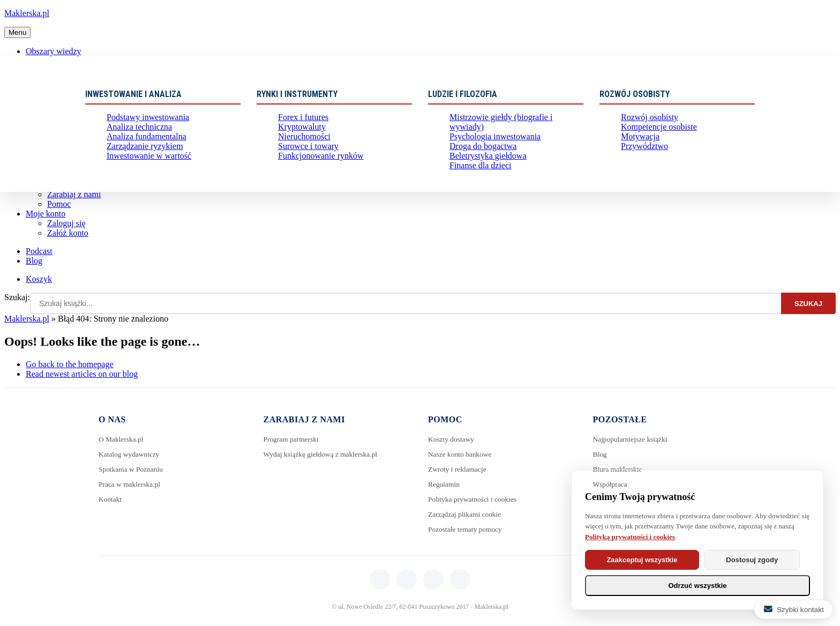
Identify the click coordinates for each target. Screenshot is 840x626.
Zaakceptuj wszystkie (644, 560)
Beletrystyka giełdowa (483, 154)
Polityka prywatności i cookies (474, 499)
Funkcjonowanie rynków (316, 165)
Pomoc (59, 204)
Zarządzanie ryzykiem (140, 154)
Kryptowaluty (299, 130)
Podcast (39, 251)
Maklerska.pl (27, 13)
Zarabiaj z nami (74, 194)
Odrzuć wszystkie (697, 586)
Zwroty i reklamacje (459, 469)
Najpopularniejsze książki (632, 439)
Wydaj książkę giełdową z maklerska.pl (323, 454)
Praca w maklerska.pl (131, 484)
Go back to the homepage (70, 364)
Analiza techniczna (135, 130)
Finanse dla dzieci (477, 165)
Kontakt (111, 499)
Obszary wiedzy (54, 51)
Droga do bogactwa (479, 142)
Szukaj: (17, 297)
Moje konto (46, 214)
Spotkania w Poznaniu (132, 469)
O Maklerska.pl (122, 439)
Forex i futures (300, 118)
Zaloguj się (66, 223)
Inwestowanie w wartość (144, 165)
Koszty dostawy (452, 439)
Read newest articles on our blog (82, 374)
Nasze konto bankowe (461, 454)
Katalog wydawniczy (130, 454)
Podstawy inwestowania (143, 118)
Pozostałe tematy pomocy (467, 529)
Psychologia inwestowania (489, 130)
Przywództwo (642, 154)
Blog (34, 261)
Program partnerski (292, 439)
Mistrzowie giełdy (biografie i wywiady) (511, 118)
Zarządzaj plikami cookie (466, 514)
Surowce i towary (305, 154)
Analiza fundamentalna (141, 142)
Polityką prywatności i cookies (630, 537)
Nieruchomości (301, 142)
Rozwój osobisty (646, 118)
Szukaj (808, 304)
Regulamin (444, 484)
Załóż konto (68, 233)
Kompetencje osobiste (654, 130)
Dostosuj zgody (760, 560)
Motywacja (638, 142)
